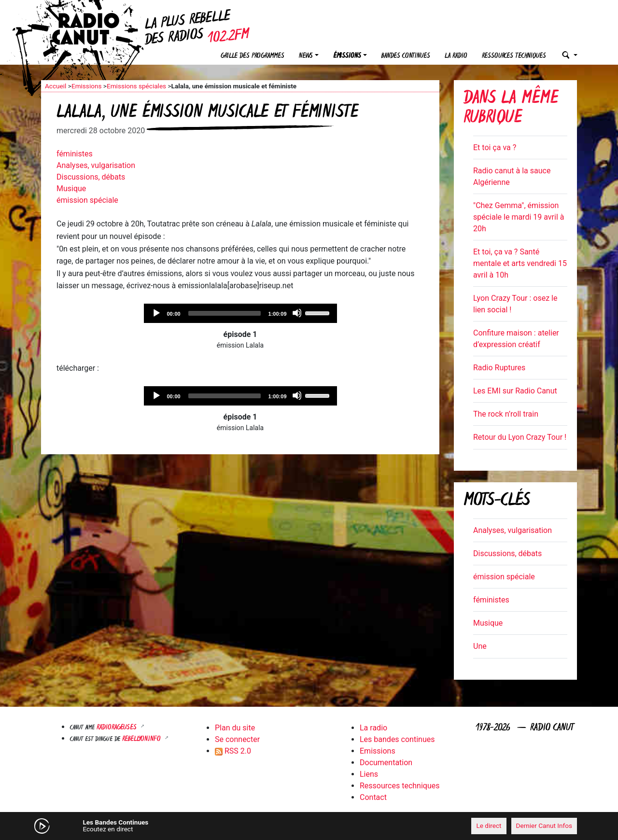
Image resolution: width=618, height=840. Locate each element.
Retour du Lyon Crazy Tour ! (520, 437)
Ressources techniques (514, 56)
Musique (71, 189)
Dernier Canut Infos (544, 826)
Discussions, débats (91, 177)
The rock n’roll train (506, 414)
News (306, 56)
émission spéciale (87, 200)
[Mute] (297, 313)
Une (480, 646)
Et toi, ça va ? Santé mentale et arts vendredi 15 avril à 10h (520, 263)
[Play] (156, 313)
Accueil (56, 86)
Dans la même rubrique (511, 109)
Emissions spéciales (136, 86)
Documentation (386, 763)
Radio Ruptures (499, 368)
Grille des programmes (253, 56)
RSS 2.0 (233, 751)
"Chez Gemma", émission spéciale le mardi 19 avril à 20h (519, 217)
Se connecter (237, 739)
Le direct (489, 826)
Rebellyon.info (142, 739)
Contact (373, 797)
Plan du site (235, 728)
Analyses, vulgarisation (96, 165)
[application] (240, 313)
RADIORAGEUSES (118, 728)
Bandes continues (406, 56)
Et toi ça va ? (495, 147)
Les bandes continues (397, 739)
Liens (369, 774)
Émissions (347, 56)
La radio (456, 56)
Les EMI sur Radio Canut (515, 391)
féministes (75, 154)
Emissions (87, 86)
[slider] (225, 313)
